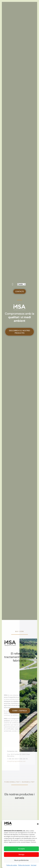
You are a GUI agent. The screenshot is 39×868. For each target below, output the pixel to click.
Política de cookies (12, 865)
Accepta (21, 849)
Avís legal (34, 865)
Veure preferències (21, 860)
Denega (21, 854)
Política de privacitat (24, 865)
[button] (38, 824)
